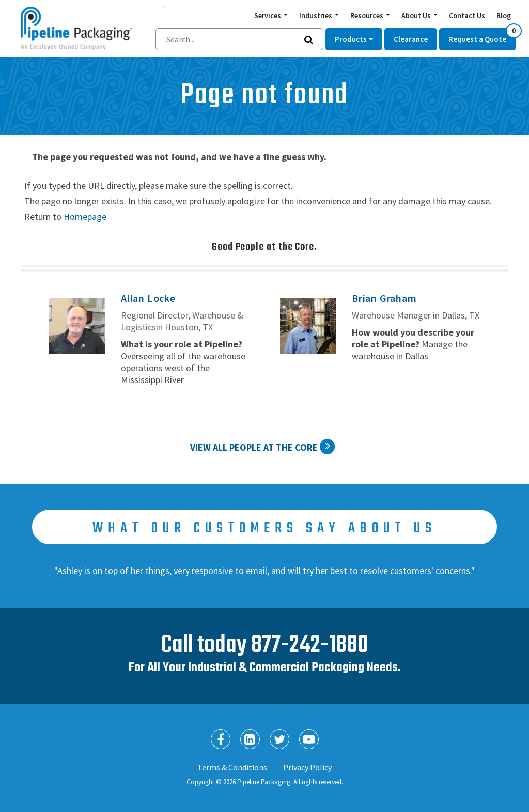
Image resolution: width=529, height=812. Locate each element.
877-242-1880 (310, 646)
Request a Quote (482, 36)
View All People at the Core (254, 447)
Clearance (411, 39)
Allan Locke (148, 298)
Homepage (85, 217)
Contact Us (467, 15)
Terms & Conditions (232, 767)
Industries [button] (316, 15)
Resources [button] (368, 15)
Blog (504, 15)
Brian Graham (384, 298)
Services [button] (268, 15)
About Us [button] (417, 15)
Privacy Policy (307, 767)
